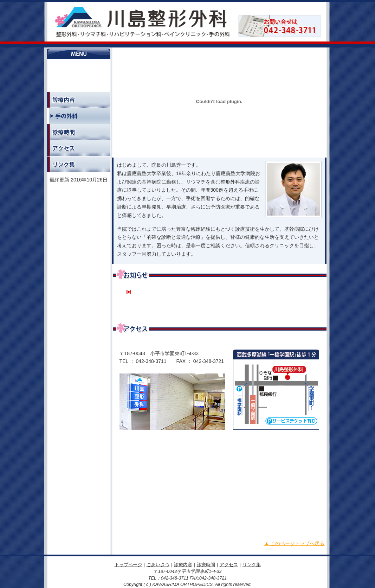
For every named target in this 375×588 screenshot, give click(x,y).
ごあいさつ (79, 84)
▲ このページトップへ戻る (295, 543)
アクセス (79, 148)
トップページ (79, 67)
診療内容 (79, 100)
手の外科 (79, 116)
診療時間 (79, 132)
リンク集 (79, 164)
